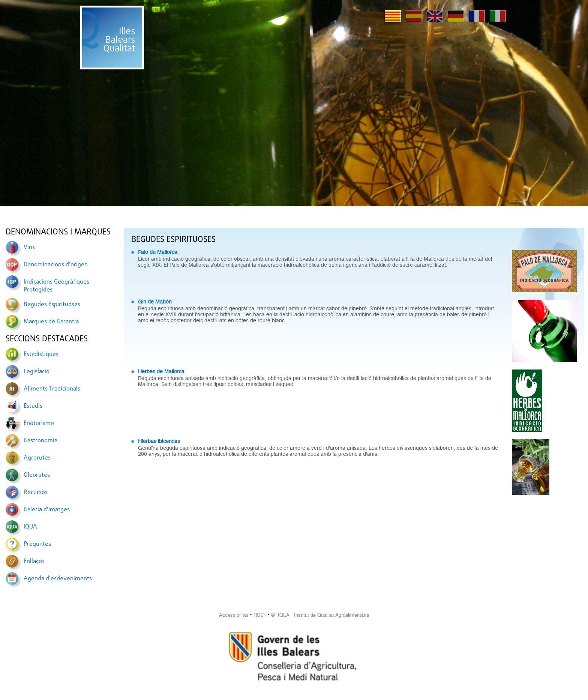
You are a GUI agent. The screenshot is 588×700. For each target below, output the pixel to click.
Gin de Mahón (155, 302)
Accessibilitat (234, 615)
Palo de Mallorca (158, 252)
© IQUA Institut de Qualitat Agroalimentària (320, 615)
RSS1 (260, 615)
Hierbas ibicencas (159, 441)
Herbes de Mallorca (161, 371)
